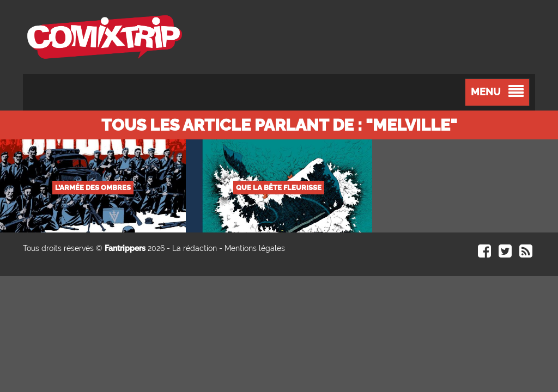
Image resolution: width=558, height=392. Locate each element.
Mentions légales (255, 248)
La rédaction (195, 248)
